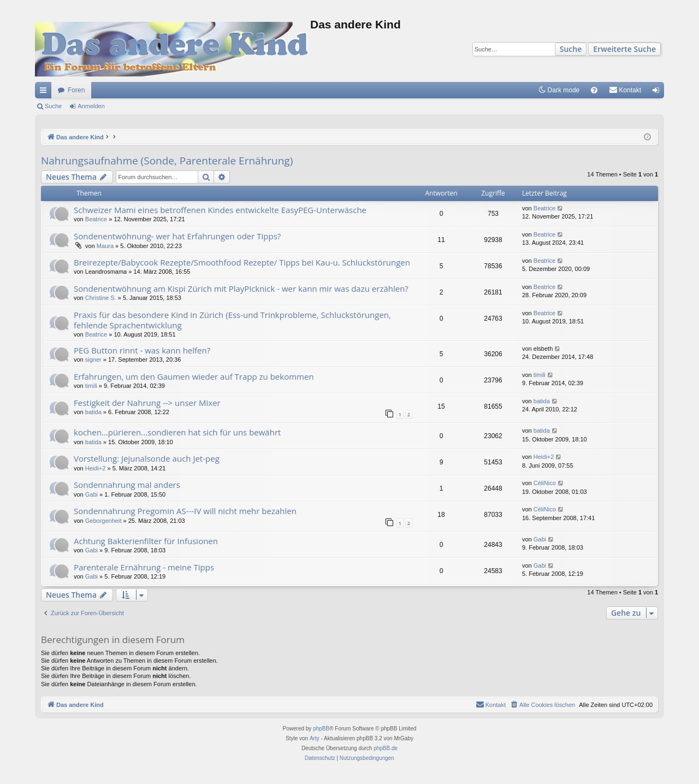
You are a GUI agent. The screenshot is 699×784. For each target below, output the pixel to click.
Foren (76, 90)
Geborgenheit (103, 521)
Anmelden (91, 106)
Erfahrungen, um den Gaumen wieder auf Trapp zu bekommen (194, 376)
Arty (315, 738)
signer (93, 359)
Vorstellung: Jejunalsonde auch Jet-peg (147, 458)
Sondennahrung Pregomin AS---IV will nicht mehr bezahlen (185, 511)
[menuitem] (594, 90)
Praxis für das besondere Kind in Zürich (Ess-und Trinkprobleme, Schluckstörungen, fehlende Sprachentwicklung (232, 320)
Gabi (91, 494)
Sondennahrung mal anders (127, 485)
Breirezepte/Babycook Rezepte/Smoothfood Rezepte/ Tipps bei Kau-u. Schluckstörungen (242, 262)
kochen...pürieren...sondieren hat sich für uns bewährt (177, 432)
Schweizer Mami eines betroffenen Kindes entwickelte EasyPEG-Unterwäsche (220, 210)
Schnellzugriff (45, 92)
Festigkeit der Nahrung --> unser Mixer (147, 403)
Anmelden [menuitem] (658, 92)
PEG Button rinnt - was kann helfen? (142, 350)
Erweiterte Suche (624, 49)
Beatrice (96, 219)
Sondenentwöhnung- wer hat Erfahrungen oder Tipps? (177, 236)
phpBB (321, 729)
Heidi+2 (96, 468)
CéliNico (545, 483)
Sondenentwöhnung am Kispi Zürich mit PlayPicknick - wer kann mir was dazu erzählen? (241, 288)
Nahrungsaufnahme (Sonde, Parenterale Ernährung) (167, 161)
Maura (105, 246)
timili (91, 386)
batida (93, 412)
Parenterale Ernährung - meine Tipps (144, 567)
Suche (571, 49)
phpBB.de (386, 748)
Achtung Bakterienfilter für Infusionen (146, 541)
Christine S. (101, 298)
